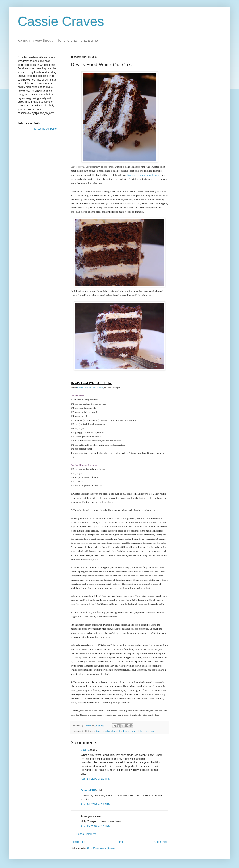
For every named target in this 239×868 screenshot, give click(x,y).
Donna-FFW (88, 791)
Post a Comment (86, 834)
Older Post (161, 842)
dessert (126, 731)
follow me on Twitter (46, 129)
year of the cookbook (143, 731)
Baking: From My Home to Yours (144, 175)
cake (107, 731)
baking (100, 731)
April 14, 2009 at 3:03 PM (96, 804)
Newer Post (79, 842)
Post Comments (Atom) (101, 848)
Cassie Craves (61, 21)
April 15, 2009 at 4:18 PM (96, 826)
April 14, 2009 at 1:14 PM (96, 779)
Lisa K (85, 750)
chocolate (116, 731)
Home (120, 842)
